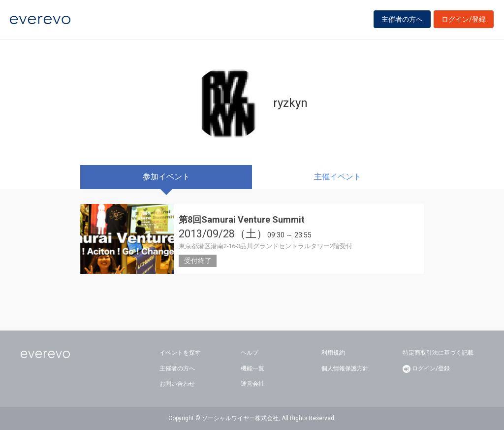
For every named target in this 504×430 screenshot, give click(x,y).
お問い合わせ (177, 384)
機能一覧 (252, 368)
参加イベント (166, 177)
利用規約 (333, 353)
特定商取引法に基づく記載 (438, 353)
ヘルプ (250, 353)
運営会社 (252, 384)
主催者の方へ (402, 21)
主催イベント (338, 177)
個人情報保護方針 (345, 368)
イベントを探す (180, 353)
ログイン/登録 (464, 21)
